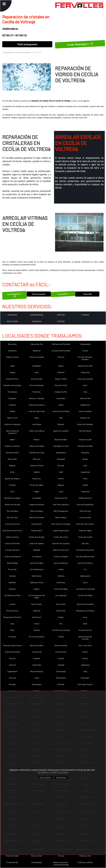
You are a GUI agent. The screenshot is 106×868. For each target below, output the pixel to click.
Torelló (61, 637)
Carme (61, 478)
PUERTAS (61, 321)
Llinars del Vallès (61, 589)
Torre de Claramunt (37, 637)
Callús (61, 405)
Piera (85, 478)
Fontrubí (12, 678)
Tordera (61, 658)
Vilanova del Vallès (37, 446)
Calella (12, 411)
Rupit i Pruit (12, 418)
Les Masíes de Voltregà (85, 589)
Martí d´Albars (61, 517)
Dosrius (12, 658)
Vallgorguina (85, 576)
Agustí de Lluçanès (61, 431)
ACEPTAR (61, 778)
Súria (85, 582)
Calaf (61, 472)
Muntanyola (12, 392)
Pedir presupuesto (27, 44)
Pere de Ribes (12, 511)
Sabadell (37, 550)
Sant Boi (85, 543)
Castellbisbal (37, 862)
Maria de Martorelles (85, 604)
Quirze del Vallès (37, 563)
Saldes (37, 589)
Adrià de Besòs (85, 431)
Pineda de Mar (12, 862)
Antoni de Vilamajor (85, 424)
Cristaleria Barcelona (8, 52)
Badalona (37, 351)
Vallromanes (37, 576)
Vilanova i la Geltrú (12, 446)
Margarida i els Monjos (85, 611)
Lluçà (61, 491)
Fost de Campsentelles (85, 556)
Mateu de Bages (37, 511)
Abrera (85, 658)
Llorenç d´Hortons (12, 524)
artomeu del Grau (12, 550)
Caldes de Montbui (37, 504)
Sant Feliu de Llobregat (61, 524)
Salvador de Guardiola (12, 385)
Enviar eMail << (63, 294)
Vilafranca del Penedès (61, 344)
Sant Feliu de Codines (85, 524)
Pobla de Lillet (85, 856)
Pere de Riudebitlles (85, 504)
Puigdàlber (37, 366)
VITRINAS (85, 315)
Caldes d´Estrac (12, 357)
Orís (61, 624)
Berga (85, 459)
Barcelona (12, 344)
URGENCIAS (37, 321)
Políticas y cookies (85, 862)
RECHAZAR (45, 778)
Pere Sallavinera (37, 569)
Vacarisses (61, 582)
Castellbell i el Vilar (61, 446)
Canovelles (61, 398)
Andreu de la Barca (37, 431)
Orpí (12, 624)
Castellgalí (37, 498)
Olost (12, 630)
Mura (85, 385)
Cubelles (37, 658)
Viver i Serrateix (85, 645)
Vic (85, 569)
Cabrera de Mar (37, 344)
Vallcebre (12, 582)
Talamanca (85, 665)
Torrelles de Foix (85, 630)
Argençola (85, 491)
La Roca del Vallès (85, 595)
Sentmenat (61, 671)
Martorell (37, 459)
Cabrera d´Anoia (37, 465)
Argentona (85, 372)
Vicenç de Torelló (85, 537)
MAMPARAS (12, 315)
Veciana (12, 576)
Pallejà (12, 372)
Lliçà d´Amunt (61, 652)
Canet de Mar (85, 398)
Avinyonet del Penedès (61, 351)
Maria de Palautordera (12, 645)
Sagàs (37, 491)
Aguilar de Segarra (12, 478)
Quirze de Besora (61, 563)
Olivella (37, 630)
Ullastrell (37, 611)
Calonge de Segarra (37, 405)
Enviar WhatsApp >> (80, 44)
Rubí (61, 418)
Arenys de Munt (12, 379)
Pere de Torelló (61, 385)
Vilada (61, 569)
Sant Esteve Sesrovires (12, 530)
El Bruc (85, 652)
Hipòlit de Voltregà (12, 504)
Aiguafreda (85, 472)
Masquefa (85, 453)
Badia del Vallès (61, 439)
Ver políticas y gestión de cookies (53, 772)
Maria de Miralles (37, 645)
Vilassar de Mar (61, 392)
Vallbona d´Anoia (37, 582)
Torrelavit (12, 637)
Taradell (61, 665)
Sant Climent (37, 604)
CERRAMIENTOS (37, 315)
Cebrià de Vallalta (37, 543)
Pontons (61, 357)
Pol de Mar (12, 569)
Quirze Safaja (12, 563)
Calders (37, 472)
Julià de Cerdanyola (12, 424)
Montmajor (85, 678)
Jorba (37, 678)
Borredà (61, 465)
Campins (12, 405)
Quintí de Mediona (85, 563)
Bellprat (12, 465)
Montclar (61, 684)
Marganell (61, 459)
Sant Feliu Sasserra (61, 504)
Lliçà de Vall (37, 652)
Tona (85, 392)
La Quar (12, 604)
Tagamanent (12, 671)
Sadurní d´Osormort (61, 550)
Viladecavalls (85, 344)
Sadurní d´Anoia (12, 537)
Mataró (37, 439)
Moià (37, 372)
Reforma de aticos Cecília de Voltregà (61, 863)
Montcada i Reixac (85, 684)
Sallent (12, 439)
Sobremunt (37, 617)
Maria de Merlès (61, 645)
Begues (61, 485)
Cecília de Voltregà (37, 537)
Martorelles (12, 459)
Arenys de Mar (37, 379)
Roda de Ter (85, 418)
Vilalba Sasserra (85, 498)
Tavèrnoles (37, 665)
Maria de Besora (37, 671)
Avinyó (85, 351)
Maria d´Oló (61, 611)
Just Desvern (37, 524)
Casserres (37, 478)
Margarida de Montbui (12, 617)
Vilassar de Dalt (85, 439)
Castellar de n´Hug (37, 453)
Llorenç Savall (85, 517)
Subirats (12, 589)
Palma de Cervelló (85, 366)
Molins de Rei (37, 856)
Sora (12, 491)
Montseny (37, 392)
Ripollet (61, 424)
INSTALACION (12, 321)
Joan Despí (37, 424)
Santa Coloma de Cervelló (85, 638)
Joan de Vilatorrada (37, 411)
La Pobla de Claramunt (85, 550)
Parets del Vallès (37, 485)
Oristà (37, 624)
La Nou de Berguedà (12, 556)
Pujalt (12, 366)
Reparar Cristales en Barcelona (23, 52)
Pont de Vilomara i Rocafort (85, 358)
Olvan (85, 624)
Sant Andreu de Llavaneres (12, 432)
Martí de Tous (12, 517)
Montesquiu (37, 684)
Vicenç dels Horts (61, 537)
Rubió (37, 418)
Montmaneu (61, 678)
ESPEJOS (61, 315)
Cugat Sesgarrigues (61, 530)
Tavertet (12, 665)
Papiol (61, 366)
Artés (12, 472)
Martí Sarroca (85, 511)
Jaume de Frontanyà (61, 411)
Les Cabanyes (61, 595)
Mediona (61, 372)
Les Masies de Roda (12, 595)
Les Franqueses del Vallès (37, 596)
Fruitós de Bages (61, 556)
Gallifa (85, 485)
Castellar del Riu (12, 453)
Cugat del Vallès (85, 530)
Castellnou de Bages (12, 498)
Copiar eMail (87, 294)
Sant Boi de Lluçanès (61, 543)
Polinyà (61, 856)
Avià (85, 465)
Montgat (12, 684)
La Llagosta (37, 556)
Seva (85, 617)
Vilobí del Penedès (12, 652)
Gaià (85, 671)
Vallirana (61, 576)
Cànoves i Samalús (37, 398)
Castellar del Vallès (85, 446)
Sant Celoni (61, 604)
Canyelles (12, 398)
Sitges (61, 617)
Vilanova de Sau (61, 498)
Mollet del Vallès (12, 856)
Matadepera (61, 453)
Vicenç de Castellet (85, 379)
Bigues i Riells (61, 379)
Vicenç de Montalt (12, 543)
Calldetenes (85, 405)
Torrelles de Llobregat (61, 630)
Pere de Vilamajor (37, 385)
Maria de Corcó (12, 611)
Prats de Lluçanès (37, 357)
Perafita (12, 485)
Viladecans (12, 351)
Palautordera (37, 530)
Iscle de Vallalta (85, 411)
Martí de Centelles (37, 517)
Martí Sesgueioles (61, 511)
